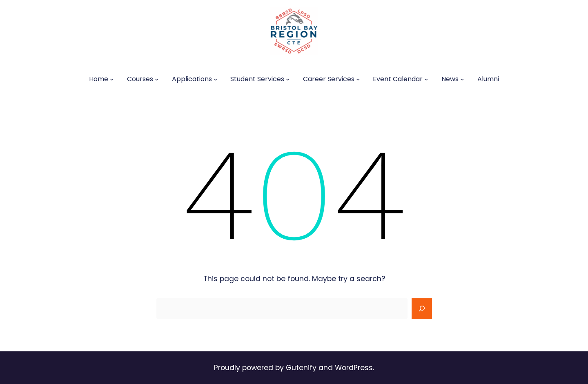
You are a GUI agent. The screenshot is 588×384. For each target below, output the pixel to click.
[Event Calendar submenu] (426, 79)
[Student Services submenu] (288, 79)
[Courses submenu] (157, 79)
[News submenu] (462, 79)
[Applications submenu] (216, 79)
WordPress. (354, 368)
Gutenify (302, 368)
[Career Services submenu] (358, 79)
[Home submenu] (112, 79)
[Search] (422, 309)
